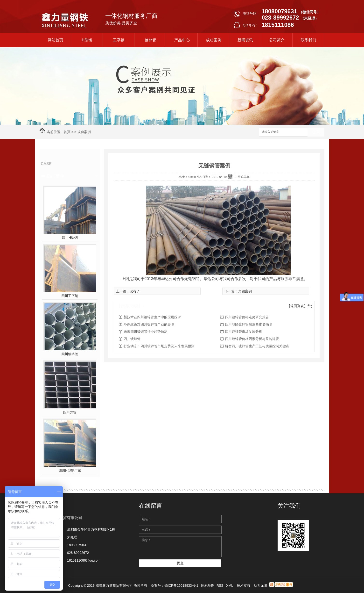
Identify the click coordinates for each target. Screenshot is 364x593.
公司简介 (277, 40)
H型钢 (87, 40)
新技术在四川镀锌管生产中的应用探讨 (152, 317)
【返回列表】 (297, 306)
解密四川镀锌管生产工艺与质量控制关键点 (257, 346)
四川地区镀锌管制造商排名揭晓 (249, 324)
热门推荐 (56, 176)
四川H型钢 (70, 238)
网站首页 (56, 40)
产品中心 (182, 40)
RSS (220, 586)
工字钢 (119, 40)
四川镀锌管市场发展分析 (244, 332)
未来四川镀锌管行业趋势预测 (146, 332)
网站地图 (208, 586)
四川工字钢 (70, 296)
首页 (67, 132)
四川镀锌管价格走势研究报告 (247, 317)
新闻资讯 (245, 40)
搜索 (316, 132)
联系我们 (308, 40)
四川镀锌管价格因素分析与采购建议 (252, 339)
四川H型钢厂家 (70, 470)
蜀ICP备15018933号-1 (181, 586)
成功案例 (214, 40)
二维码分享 (242, 177)
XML (230, 586)
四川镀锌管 (70, 354)
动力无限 (260, 586)
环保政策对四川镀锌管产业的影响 (149, 324)
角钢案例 (245, 291)
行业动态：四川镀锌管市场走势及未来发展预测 (159, 346)
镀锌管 (150, 40)
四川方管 (70, 412)
